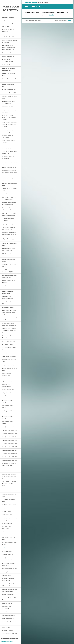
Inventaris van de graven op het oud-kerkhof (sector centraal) (9, 483)
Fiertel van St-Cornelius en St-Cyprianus (9, 80)
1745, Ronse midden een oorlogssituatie (8, 136)
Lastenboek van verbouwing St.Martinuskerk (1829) (9, 204)
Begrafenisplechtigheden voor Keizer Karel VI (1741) (9, 131)
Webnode (69, 21)
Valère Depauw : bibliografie (9, 356)
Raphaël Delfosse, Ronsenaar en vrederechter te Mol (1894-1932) (9, 330)
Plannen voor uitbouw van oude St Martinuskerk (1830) (9, 209)
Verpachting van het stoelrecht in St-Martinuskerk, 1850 (9, 239)
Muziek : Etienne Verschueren (9, 508)
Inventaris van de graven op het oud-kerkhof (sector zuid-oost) (9, 476)
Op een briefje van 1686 (7, 107)
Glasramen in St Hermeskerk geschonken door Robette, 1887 (9, 234)
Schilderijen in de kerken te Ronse (8, 500)
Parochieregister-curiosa (8, 594)
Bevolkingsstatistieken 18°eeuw (7, 412)
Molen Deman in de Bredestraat (7, 255)
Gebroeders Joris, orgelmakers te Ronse (9, 287)
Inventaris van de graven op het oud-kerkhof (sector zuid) (9, 470)
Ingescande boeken (7, 575)
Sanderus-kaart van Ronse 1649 (8, 85)
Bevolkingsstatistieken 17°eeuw (7, 407)
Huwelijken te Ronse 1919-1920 (9, 453)
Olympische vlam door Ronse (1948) (9, 361)
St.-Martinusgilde (6, 627)
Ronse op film (5, 612)
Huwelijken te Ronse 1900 (8, 427)
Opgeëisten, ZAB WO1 (7, 603)
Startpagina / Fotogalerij (8, 18)
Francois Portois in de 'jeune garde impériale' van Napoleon (9, 172)
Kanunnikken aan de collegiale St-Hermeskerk (9, 41)
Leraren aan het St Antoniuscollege (6, 375)
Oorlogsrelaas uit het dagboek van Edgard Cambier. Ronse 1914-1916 (9, 395)
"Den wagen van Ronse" (8, 53)
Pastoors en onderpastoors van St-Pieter (9, 544)
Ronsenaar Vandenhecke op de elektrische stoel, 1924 (9, 590)
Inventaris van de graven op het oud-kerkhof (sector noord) (9, 490)
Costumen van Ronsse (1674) (9, 89)
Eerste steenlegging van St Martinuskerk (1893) (8, 250)
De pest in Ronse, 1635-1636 (8, 56)
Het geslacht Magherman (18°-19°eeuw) (8, 220)
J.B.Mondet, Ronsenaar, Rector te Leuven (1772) (9, 152)
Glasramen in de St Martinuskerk (6, 337)
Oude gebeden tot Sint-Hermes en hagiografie (9, 519)
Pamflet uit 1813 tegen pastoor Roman (9, 184)
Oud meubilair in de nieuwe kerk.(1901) (9, 281)
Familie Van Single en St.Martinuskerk (7, 292)
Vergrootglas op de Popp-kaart (9, 224)
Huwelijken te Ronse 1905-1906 (9, 437)
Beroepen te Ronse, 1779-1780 (9, 167)
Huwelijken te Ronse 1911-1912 (9, 447)
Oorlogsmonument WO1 (8, 390)
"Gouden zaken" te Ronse (8, 307)
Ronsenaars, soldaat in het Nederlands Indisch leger (8, 585)
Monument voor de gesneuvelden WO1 (7, 385)
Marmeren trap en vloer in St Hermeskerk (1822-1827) (9, 198)
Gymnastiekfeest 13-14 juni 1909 (8, 303)
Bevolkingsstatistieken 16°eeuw (7, 401)
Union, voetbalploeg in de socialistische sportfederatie (9, 324)
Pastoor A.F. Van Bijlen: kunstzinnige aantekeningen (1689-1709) (9, 117)
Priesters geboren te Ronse (8, 572)
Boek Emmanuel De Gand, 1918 (9, 569)
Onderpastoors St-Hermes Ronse (8, 538)
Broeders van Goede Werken (9, 505)
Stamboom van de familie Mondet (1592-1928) (8, 69)
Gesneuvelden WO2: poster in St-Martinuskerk (9, 564)
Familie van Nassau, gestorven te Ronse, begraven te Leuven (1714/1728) (9, 125)
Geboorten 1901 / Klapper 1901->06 (9, 599)
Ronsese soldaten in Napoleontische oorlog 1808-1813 (9, 178)
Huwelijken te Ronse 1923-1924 (9, 460)
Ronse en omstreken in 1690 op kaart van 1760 (9, 111)
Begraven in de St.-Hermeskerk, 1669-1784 (8, 60)
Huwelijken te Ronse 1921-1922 (9, 457)
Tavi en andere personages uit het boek (9, 319)
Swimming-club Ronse (7, 344)
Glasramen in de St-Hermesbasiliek (7, 607)
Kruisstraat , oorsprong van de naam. (9, 97)
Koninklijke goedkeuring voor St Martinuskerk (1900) (9, 271)
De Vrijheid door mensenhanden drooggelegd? (9, 22)
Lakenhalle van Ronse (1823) (9, 194)
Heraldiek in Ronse (6, 511)
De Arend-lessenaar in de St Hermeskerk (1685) (8, 102)
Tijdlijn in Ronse (6, 26)
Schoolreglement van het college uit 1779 (8, 158)
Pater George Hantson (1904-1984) (9, 349)
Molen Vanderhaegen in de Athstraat (8, 260)
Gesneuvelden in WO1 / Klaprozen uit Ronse (7, 380)
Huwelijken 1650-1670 (7, 555)
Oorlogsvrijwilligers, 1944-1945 (9, 634)
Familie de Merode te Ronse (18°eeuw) (9, 142)
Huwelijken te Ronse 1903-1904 (9, 434)
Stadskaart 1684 (6, 65)
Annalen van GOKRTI (7, 548)
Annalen (52, 15)
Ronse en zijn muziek (7, 515)
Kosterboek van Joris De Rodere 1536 (8, 31)
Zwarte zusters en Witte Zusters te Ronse (8, 580)
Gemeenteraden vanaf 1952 (8, 615)
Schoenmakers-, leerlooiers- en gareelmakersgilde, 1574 (9, 36)
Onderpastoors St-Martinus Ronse (9, 533)
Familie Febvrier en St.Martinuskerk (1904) (7, 297)
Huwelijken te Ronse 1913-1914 (9, 450)
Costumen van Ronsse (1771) (9, 93)
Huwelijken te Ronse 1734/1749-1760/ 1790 (7, 559)
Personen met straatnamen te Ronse (9, 369)
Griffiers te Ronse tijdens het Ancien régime (9, 623)
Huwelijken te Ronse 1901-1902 (9, 430)
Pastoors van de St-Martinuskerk (6, 528)
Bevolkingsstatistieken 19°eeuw (7, 417)
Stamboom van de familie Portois (8, 74)
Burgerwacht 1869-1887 (8, 630)
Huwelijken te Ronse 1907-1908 (9, 440)
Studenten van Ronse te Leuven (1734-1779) (10, 163)
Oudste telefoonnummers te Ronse (9, 495)
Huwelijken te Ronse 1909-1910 (9, 443)
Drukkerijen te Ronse (7, 523)
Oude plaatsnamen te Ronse (9, 365)
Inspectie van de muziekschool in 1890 (9, 244)
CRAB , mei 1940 (6, 353)
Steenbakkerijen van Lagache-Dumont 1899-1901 (9, 276)
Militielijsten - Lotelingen (8, 618)
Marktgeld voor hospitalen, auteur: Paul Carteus (8, 147)
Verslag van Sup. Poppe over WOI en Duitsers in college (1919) (9, 312)
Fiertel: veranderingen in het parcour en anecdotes (9, 464)
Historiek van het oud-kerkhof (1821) (9, 190)
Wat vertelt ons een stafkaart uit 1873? (9, 265)
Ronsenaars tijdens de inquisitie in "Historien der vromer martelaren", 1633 (8, 48)
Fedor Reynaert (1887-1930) (8, 341)
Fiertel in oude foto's (7, 551)
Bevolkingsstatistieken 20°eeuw (7, 423)
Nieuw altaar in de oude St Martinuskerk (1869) (8, 228)
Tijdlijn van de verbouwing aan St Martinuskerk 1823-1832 (9, 214)
